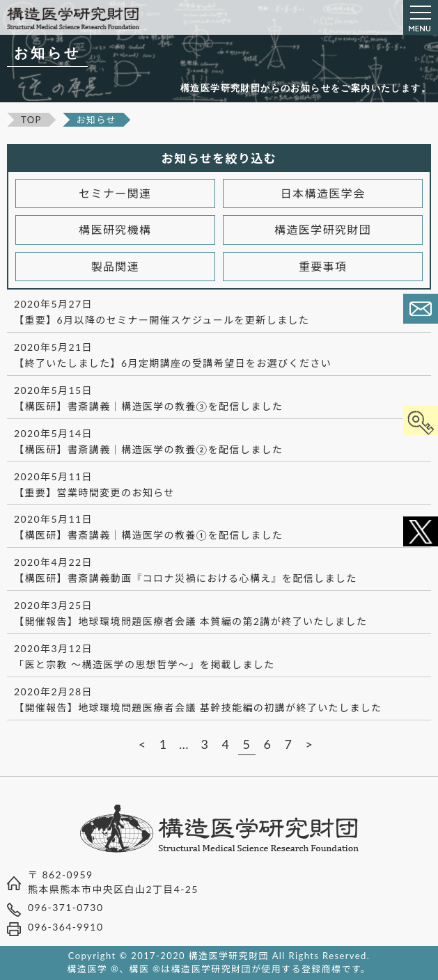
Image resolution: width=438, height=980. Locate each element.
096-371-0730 (65, 907)
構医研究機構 (115, 229)
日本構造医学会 (323, 193)
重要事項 (323, 266)
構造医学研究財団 (323, 229)
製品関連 (116, 266)
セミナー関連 (115, 193)
